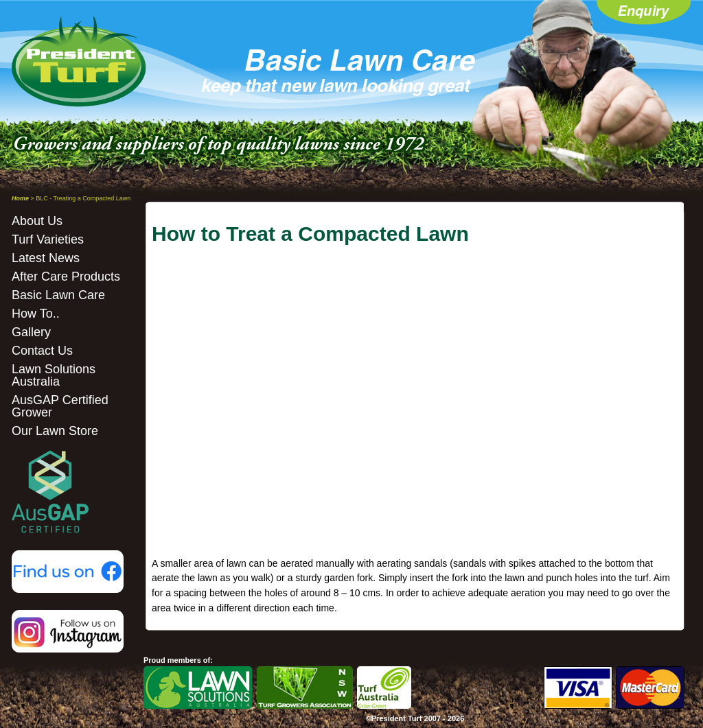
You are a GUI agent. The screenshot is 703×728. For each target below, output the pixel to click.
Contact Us (42, 351)
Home (20, 198)
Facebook (68, 572)
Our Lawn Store (55, 431)
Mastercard (650, 688)
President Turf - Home (80, 61)
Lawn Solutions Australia (54, 375)
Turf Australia (384, 688)
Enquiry (644, 14)
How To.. (36, 314)
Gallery (31, 332)
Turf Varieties (48, 239)
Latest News (46, 258)
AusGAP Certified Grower (60, 406)
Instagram (68, 631)
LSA (198, 688)
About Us (37, 221)
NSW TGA (305, 688)
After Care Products (66, 277)
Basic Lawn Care (58, 295)
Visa (578, 688)
